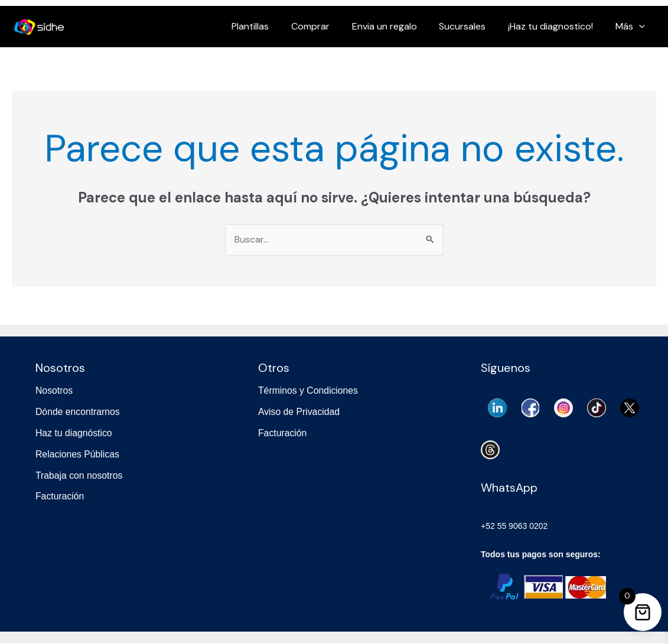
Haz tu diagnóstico (74, 432)
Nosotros (54, 391)
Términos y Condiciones (309, 391)
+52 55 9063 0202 (514, 527)
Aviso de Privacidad (299, 412)
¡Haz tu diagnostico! (556, 26)
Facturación (60, 495)
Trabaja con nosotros (80, 474)
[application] (641, 27)
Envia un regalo (396, 26)
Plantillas (269, 26)
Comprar (326, 26)
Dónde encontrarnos (78, 412)
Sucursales (471, 26)
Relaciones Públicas (78, 453)
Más (632, 27)
